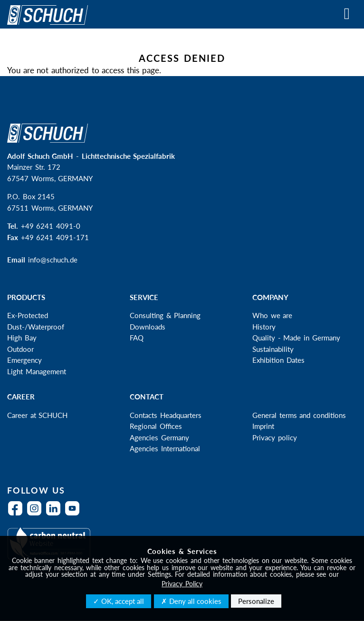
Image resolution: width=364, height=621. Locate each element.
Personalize (256, 601)
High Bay (22, 338)
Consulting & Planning (165, 315)
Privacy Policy (182, 584)
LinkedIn (56, 514)
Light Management (37, 371)
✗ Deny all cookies (191, 601)
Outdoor (20, 349)
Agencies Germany (159, 437)
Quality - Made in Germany (296, 338)
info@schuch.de (53, 260)
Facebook (18, 514)
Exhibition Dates (278, 360)
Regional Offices (156, 426)
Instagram (37, 514)
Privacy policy (275, 437)
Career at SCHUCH (37, 415)
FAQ (137, 338)
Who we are (272, 315)
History (264, 327)
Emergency (24, 360)
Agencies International (165, 448)
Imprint (263, 426)
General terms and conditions (299, 415)
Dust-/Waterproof (36, 327)
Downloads (148, 327)
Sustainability (273, 349)
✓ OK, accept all (119, 601)
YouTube (75, 514)
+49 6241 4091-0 (51, 226)
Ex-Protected (28, 315)
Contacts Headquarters (166, 415)
